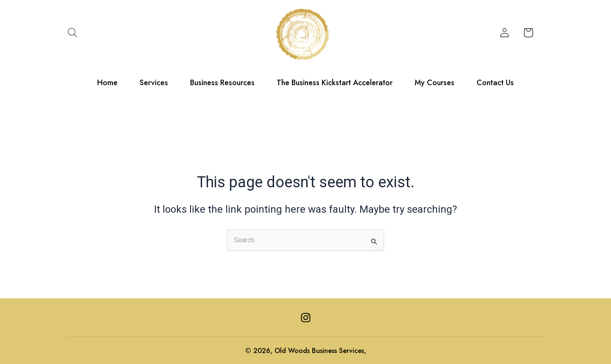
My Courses (434, 82)
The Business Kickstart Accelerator (335, 82)
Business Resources (222, 82)
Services (154, 82)
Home (107, 82)
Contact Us (495, 82)
